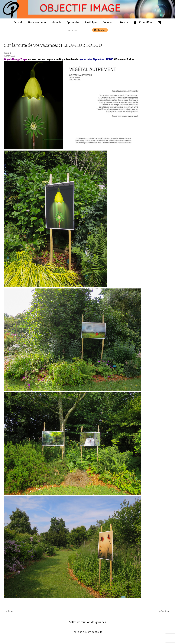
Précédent (164, 612)
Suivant (10, 612)
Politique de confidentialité (88, 632)
